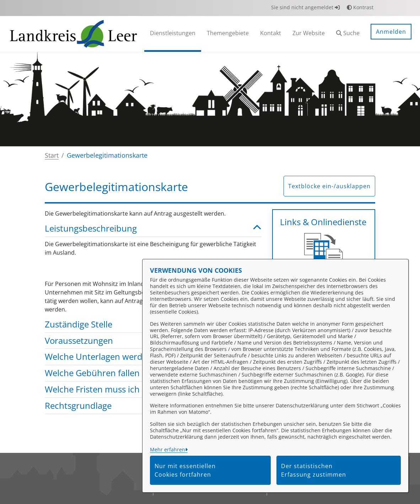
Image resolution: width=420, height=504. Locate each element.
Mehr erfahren (168, 449)
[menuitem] (173, 34)
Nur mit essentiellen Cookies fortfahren (185, 470)
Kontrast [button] (360, 7)
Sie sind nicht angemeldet (305, 7)
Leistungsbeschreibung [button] (153, 229)
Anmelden (391, 32)
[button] (348, 34)
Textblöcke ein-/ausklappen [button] (329, 186)
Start (52, 155)
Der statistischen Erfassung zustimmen (314, 470)
